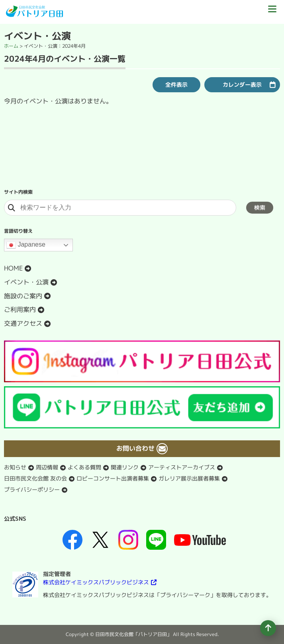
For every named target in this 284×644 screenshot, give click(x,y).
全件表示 (176, 85)
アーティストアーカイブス (182, 467)
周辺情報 (47, 467)
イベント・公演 (26, 282)
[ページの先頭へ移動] (268, 628)
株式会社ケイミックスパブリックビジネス (96, 582)
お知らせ (15, 467)
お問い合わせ (135, 448)
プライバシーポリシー (32, 489)
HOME (13, 268)
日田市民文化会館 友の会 (35, 478)
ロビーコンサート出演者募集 (113, 478)
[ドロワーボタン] (272, 12)
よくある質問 (84, 467)
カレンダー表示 (242, 85)
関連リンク (125, 467)
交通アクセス (23, 323)
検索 (260, 207)
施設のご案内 (23, 296)
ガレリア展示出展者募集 (189, 478)
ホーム (11, 46)
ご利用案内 (20, 309)
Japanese (26, 245)
